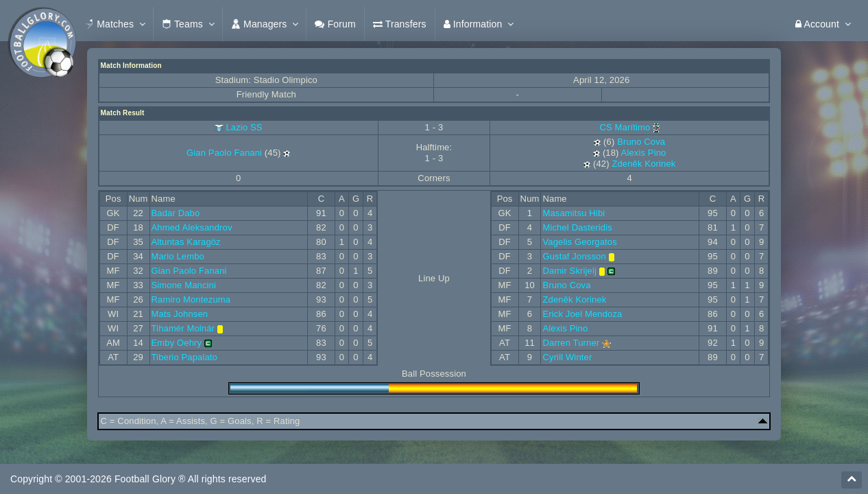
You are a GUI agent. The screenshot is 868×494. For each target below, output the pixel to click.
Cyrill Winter (567, 357)
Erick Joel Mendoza (582, 314)
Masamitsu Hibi (574, 213)
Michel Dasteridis (577, 227)
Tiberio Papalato (184, 357)
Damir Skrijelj (569, 271)
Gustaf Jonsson (574, 256)
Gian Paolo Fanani (224, 153)
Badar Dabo (176, 213)
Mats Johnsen (180, 314)
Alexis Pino (644, 153)
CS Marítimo (630, 127)
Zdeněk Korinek (643, 164)
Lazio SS (244, 127)
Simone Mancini (184, 285)
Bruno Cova (641, 142)
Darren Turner (571, 343)
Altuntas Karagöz (186, 242)
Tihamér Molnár (183, 328)
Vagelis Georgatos (579, 242)
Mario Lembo (178, 256)
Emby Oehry (177, 343)
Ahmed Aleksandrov (192, 227)
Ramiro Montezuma (191, 299)
